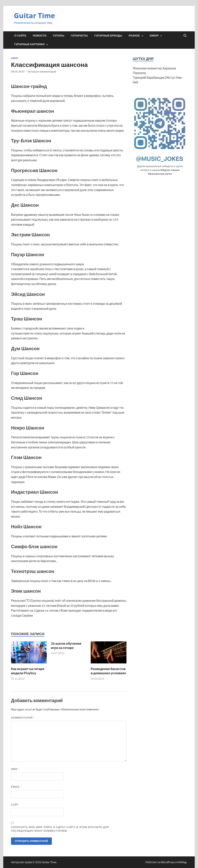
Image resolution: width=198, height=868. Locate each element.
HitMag (182, 862)
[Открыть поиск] (185, 36)
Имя (15, 769)
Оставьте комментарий (42, 72)
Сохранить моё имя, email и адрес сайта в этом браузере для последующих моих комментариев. (60, 829)
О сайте (20, 36)
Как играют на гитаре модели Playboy (28, 671)
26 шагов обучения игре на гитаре (66, 646)
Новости (40, 36)
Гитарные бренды (108, 36)
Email (16, 787)
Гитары (59, 36)
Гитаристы (79, 36)
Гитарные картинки (29, 44)
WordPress (168, 862)
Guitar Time (34, 16)
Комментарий (23, 718)
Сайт (15, 805)
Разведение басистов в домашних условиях (108, 671)
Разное (134, 36)
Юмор (154, 36)
